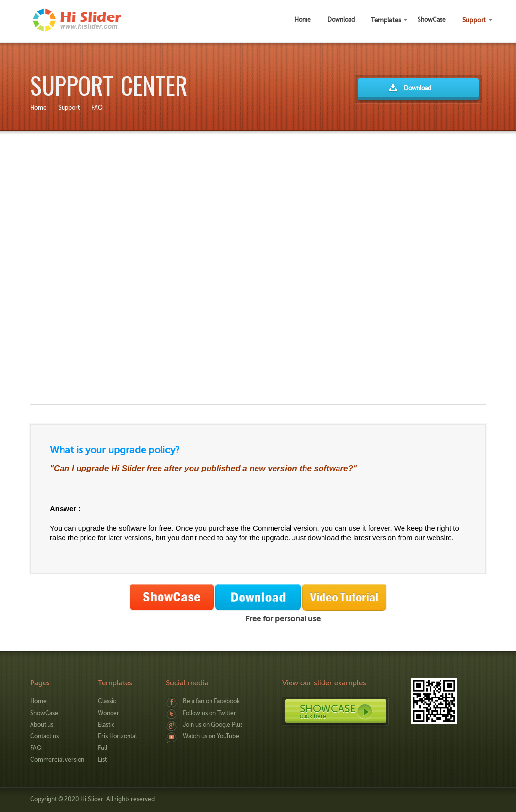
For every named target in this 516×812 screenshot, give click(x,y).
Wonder (109, 713)
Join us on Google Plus (213, 725)
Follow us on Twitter (210, 713)
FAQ (97, 108)
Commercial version (57, 760)
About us (42, 725)
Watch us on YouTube (211, 736)
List (102, 760)
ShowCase (44, 713)
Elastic (106, 725)
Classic (107, 701)
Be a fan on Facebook (211, 701)
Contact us (44, 736)
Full (103, 748)
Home (38, 108)
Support (69, 108)
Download (418, 88)
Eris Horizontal (117, 736)
